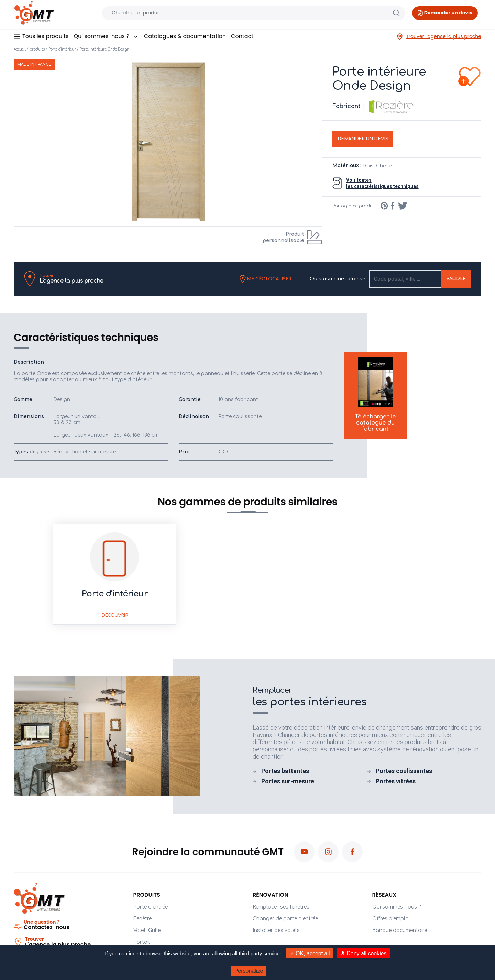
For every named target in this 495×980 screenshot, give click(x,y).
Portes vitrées (396, 781)
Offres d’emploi (391, 919)
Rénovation (271, 895)
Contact (242, 36)
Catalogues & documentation (185, 36)
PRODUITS (147, 895)
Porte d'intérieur (62, 49)
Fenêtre (142, 919)
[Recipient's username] (405, 279)
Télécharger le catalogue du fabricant (375, 395)
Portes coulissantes (404, 771)
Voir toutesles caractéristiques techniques (382, 183)
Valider (456, 279)
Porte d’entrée (151, 907)
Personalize (249, 971)
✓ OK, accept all (310, 953)
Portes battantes (285, 771)
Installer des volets (276, 930)
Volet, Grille (147, 930)
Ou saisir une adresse (338, 279)
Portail (142, 942)
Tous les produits (45, 36)
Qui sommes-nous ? (106, 36)
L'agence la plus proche (71, 279)
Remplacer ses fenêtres (281, 907)
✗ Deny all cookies (364, 953)
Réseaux (384, 895)
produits (37, 49)
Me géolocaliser (266, 279)
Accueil (20, 49)
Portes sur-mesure (288, 781)
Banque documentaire (400, 930)
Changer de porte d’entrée (285, 919)
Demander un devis (363, 139)
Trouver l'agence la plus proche (439, 37)
